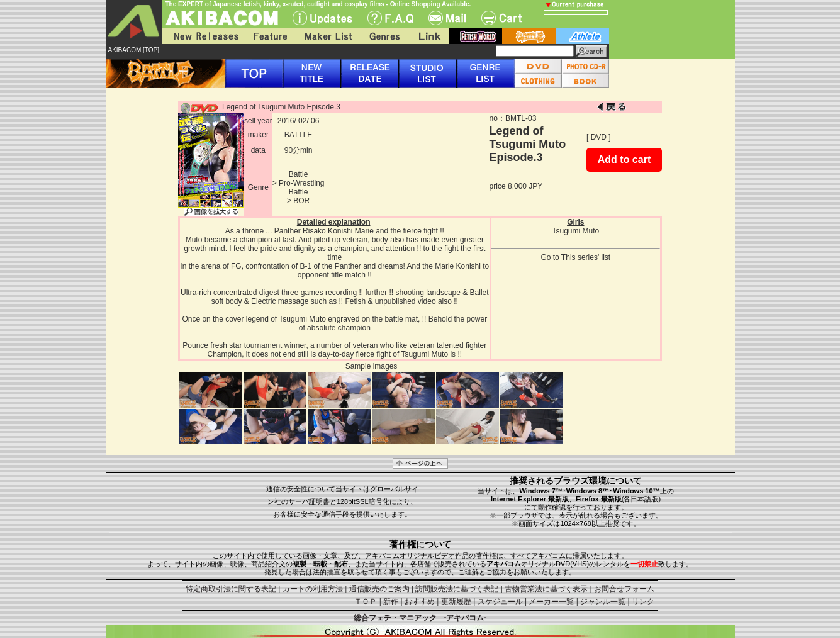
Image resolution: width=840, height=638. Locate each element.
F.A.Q (390, 18)
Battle (299, 174)
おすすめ (420, 602)
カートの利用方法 (313, 589)
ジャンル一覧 (603, 602)
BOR (301, 201)
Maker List (328, 36)
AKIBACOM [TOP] (134, 50)
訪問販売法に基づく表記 (457, 589)
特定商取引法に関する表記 (231, 589)
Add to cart (624, 159)
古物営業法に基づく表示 (546, 589)
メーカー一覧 (551, 602)
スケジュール (500, 602)
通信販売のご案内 (379, 589)
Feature (270, 36)
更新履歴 (456, 602)
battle (529, 36)
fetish (476, 36)
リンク (643, 602)
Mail (447, 18)
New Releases (203, 36)
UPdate (322, 18)
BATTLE (298, 135)
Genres (384, 36)
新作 (391, 602)
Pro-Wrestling (301, 183)
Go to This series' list (575, 257)
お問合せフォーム (624, 589)
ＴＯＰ (366, 602)
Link (428, 36)
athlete (582, 36)
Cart (501, 18)
